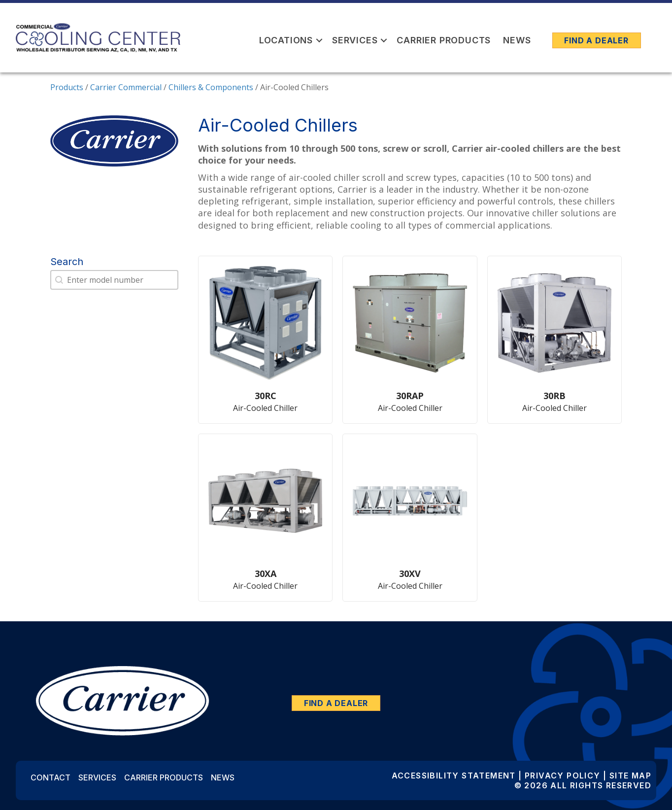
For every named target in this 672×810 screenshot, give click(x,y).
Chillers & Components (211, 87)
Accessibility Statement (454, 776)
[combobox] (114, 280)
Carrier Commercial (126, 87)
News (517, 40)
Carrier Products (444, 40)
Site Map (630, 776)
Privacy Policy (563, 776)
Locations (286, 40)
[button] (319, 40)
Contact (50, 777)
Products (67, 87)
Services (355, 40)
